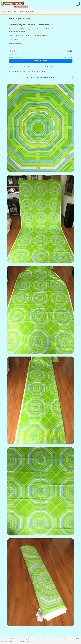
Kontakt (45, 639)
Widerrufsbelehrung (20, 639)
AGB (11, 639)
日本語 (28, 641)
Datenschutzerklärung (35, 639)
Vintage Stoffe (29, 11)
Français (10, 641)
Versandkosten (16, 67)
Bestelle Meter (40, 61)
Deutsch (4, 641)
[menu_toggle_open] (78, 4)
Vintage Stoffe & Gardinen (15, 11)
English (16, 641)
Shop (3, 11)
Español (22, 641)
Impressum (5, 639)
